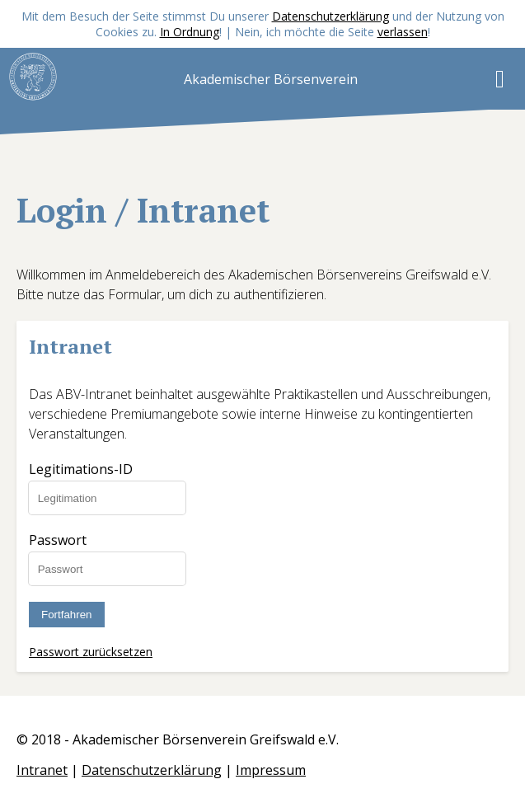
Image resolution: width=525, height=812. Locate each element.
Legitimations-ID (81, 469)
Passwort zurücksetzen (91, 652)
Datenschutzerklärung (330, 16)
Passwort (58, 540)
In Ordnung (190, 32)
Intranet (42, 770)
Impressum (271, 770)
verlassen (403, 32)
